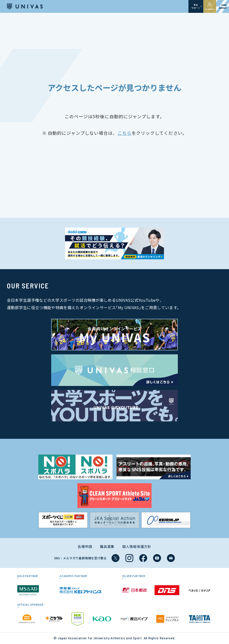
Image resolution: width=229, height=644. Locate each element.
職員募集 (107, 546)
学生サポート (196, 6)
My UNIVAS (210, 6)
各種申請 (85, 546)
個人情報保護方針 (137, 546)
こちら (125, 133)
